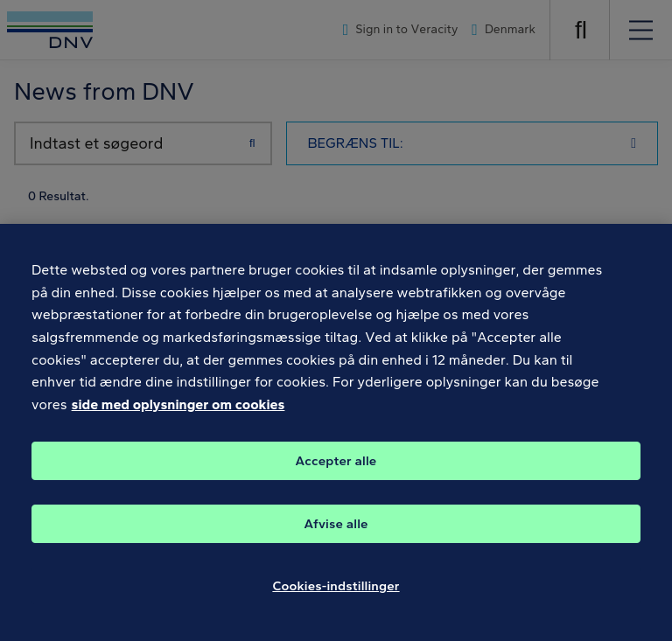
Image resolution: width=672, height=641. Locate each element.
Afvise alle (336, 534)
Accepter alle (336, 471)
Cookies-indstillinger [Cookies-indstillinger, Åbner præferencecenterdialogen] (336, 596)
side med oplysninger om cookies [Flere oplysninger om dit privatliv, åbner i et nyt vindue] (178, 414)
